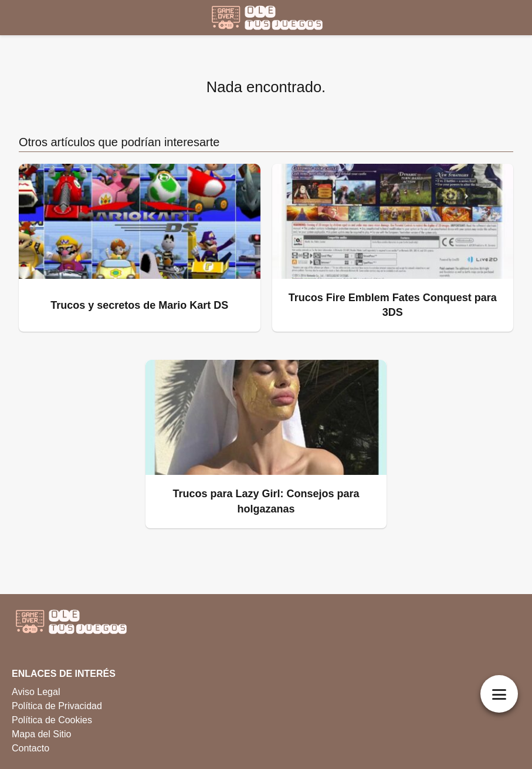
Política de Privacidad (57, 706)
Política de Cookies (52, 720)
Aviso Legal (36, 692)
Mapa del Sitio (41, 734)
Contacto (31, 748)
